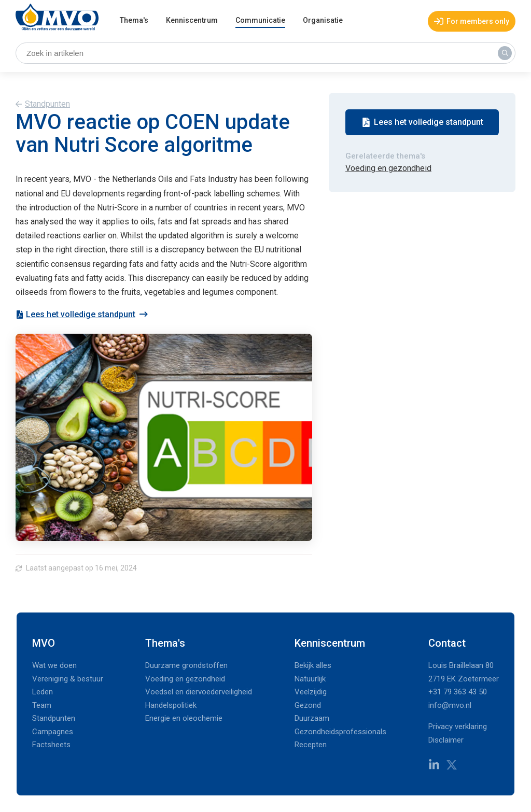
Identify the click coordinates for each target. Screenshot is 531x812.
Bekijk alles (313, 665)
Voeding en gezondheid (388, 168)
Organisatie (323, 20)
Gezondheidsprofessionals (340, 732)
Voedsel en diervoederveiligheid (199, 692)
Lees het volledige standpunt (75, 314)
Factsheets (51, 745)
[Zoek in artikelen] (265, 53)
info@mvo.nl (450, 705)
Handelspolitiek (171, 705)
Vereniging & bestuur (68, 679)
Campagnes (53, 732)
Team (42, 705)
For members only (472, 21)
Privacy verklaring (458, 726)
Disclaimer (446, 740)
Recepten (311, 745)
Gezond (308, 705)
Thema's (134, 20)
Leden (43, 692)
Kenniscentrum (192, 20)
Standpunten (47, 104)
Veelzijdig (311, 692)
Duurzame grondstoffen (186, 665)
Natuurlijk (310, 679)
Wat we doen (54, 665)
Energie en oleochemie (184, 718)
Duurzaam (312, 718)
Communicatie (260, 20)
